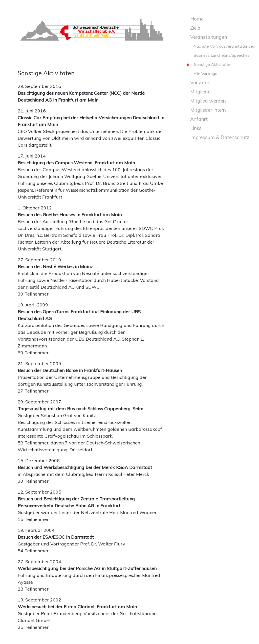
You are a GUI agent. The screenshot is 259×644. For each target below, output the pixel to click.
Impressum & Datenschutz (218, 137)
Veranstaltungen (207, 37)
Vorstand (199, 83)
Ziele (193, 28)
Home (195, 19)
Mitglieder (199, 92)
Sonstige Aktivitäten (209, 64)
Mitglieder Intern (206, 110)
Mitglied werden (206, 101)
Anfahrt (197, 119)
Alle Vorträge (202, 73)
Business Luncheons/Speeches (218, 55)
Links (194, 128)
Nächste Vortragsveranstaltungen (221, 46)
